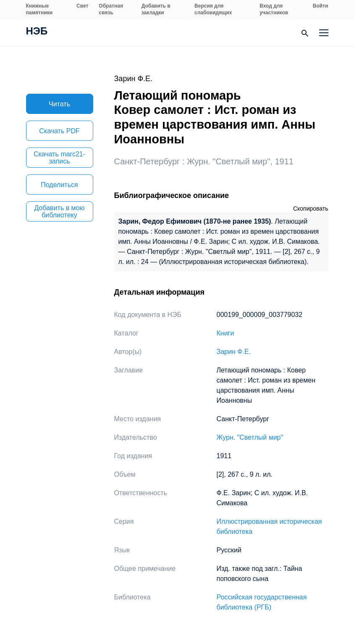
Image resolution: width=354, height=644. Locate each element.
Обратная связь (111, 9)
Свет (82, 6)
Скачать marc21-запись (59, 158)
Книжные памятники (39, 9)
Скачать (59, 131)
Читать (59, 104)
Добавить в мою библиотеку (60, 211)
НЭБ (37, 32)
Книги (226, 333)
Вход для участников (274, 9)
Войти (321, 6)
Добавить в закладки (156, 9)
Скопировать (311, 209)
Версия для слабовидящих (213, 9)
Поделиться (59, 185)
